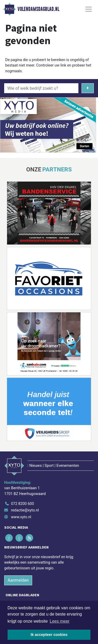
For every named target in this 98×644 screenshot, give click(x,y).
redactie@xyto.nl (25, 510)
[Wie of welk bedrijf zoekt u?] (41, 88)
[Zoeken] (88, 88)
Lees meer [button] (60, 621)
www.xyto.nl (21, 517)
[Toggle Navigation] (89, 9)
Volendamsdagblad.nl (38, 9)
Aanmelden (18, 580)
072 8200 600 (22, 504)
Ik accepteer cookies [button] (49, 635)
